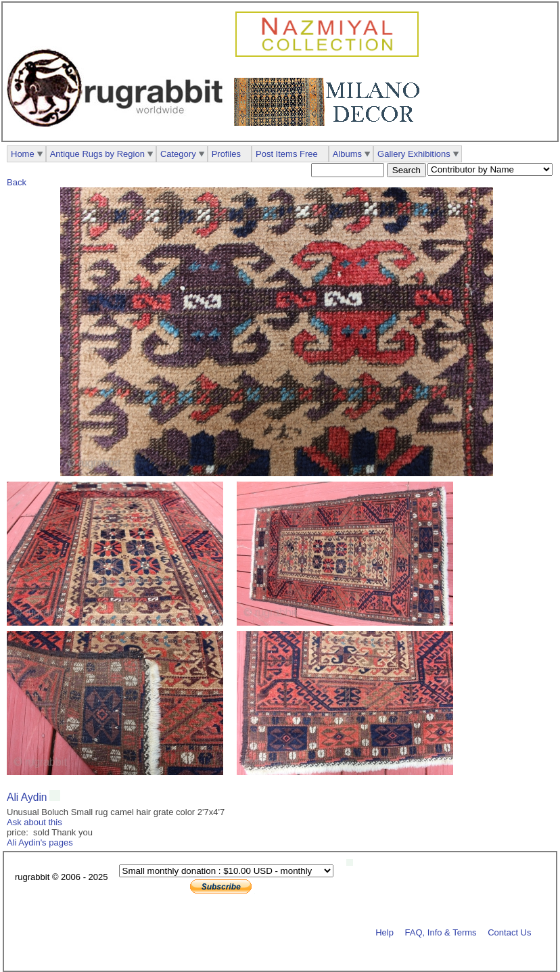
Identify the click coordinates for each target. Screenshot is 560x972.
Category (178, 154)
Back (17, 182)
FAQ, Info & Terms (441, 932)
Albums (347, 154)
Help (384, 932)
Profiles (226, 154)
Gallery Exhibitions (414, 154)
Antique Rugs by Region (97, 154)
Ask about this (34, 822)
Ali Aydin (27, 797)
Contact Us (509, 932)
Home (23, 154)
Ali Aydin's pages (40, 842)
